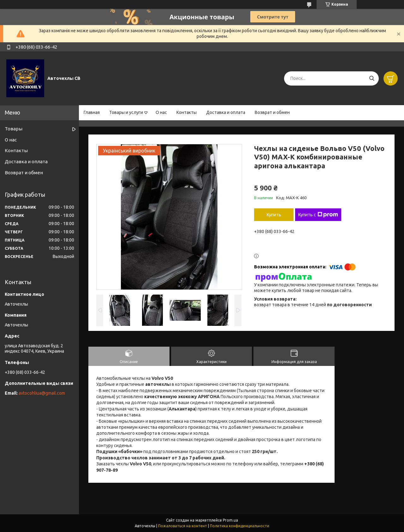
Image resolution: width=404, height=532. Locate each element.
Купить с (318, 215)
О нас (161, 112)
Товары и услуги (126, 112)
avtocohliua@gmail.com (42, 393)
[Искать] (372, 78)
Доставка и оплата (226, 112)
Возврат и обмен (272, 112)
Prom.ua (230, 520)
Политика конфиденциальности (240, 526)
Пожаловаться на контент (183, 526)
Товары (14, 129)
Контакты (187, 112)
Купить (274, 215)
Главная (92, 112)
